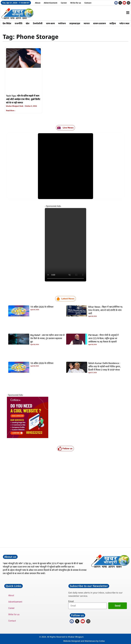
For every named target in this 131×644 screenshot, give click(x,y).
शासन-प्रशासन (100, 23)
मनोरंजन (62, 23)
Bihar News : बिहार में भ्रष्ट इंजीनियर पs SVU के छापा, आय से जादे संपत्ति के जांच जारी (105, 310)
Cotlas (102, 641)
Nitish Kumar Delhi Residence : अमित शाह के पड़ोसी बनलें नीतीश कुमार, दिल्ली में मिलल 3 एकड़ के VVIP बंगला (104, 367)
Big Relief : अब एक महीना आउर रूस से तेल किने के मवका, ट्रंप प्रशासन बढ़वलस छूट (47, 339)
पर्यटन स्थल (125, 23)
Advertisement (51, 3)
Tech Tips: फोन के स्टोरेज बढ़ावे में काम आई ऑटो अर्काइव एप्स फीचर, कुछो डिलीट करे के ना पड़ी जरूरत (23, 99)
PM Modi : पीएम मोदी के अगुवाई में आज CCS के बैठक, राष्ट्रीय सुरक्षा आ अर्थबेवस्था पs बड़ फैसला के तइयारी (103, 339)
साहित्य (113, 23)
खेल (28, 23)
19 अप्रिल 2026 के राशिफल (42, 307)
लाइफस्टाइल (75, 23)
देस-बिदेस (7, 23)
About (38, 3)
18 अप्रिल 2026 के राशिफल (42, 363)
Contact (88, 3)
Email (71, 601)
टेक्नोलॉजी (38, 23)
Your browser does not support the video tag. (65, 245)
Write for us (76, 3)
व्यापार (87, 23)
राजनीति (19, 23)
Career (64, 3)
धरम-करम (51, 23)
